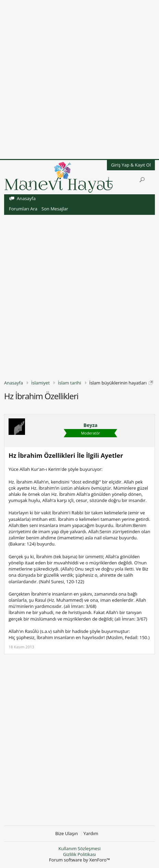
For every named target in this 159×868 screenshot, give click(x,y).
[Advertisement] (79, 80)
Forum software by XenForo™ (79, 860)
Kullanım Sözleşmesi (79, 848)
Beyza (91, 425)
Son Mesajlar (55, 209)
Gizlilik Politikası (79, 854)
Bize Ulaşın (66, 834)
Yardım (91, 834)
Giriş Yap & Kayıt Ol (131, 165)
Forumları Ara (23, 209)
